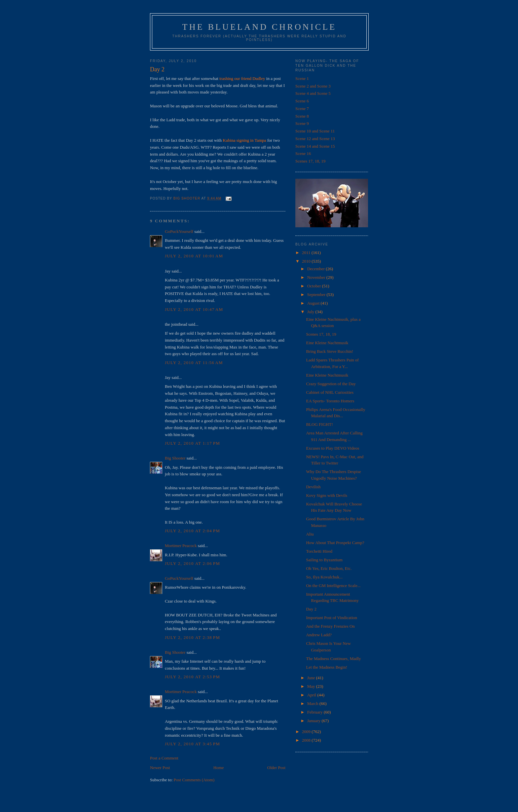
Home (219, 768)
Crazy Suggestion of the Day (331, 384)
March (313, 703)
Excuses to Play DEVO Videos (333, 448)
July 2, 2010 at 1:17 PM (192, 443)
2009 (307, 732)
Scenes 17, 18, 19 (310, 161)
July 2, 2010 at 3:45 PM (192, 744)
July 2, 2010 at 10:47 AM (194, 309)
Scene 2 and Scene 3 (313, 86)
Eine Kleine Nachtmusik (327, 343)
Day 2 (311, 609)
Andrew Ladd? (319, 635)
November (317, 277)
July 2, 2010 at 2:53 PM (192, 677)
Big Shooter (175, 458)
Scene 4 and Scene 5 (313, 93)
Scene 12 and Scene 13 (315, 139)
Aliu (310, 534)
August (314, 303)
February (315, 712)
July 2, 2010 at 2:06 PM (192, 563)
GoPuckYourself (179, 231)
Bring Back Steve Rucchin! (330, 351)
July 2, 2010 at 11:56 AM (194, 363)
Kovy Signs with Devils (327, 495)
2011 (307, 253)
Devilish (313, 487)
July (311, 312)
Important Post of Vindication (332, 618)
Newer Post (160, 768)
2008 (307, 740)
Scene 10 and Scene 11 (315, 131)
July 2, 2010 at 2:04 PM (192, 531)
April (312, 695)
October (315, 286)
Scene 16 (303, 153)
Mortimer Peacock (181, 546)
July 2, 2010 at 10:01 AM (194, 256)
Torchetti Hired (319, 551)
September (317, 295)
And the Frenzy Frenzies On (330, 626)
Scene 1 (302, 78)
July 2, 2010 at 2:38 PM (192, 637)
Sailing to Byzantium (324, 560)
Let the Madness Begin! (327, 667)
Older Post (276, 768)
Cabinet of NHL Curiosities (330, 392)
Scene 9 (302, 123)
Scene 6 (302, 101)
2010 (307, 261)
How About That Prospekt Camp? (335, 543)
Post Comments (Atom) (194, 780)
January (314, 721)
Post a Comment (164, 758)
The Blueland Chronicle (259, 27)
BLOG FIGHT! (319, 424)
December (317, 269)
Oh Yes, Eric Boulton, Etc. (329, 568)
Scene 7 (302, 109)
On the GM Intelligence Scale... (333, 586)
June (312, 678)
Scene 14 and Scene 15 (315, 146)
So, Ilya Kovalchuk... (324, 577)
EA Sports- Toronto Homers (330, 401)
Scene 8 (302, 116)
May (312, 686)
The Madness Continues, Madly (333, 659)
